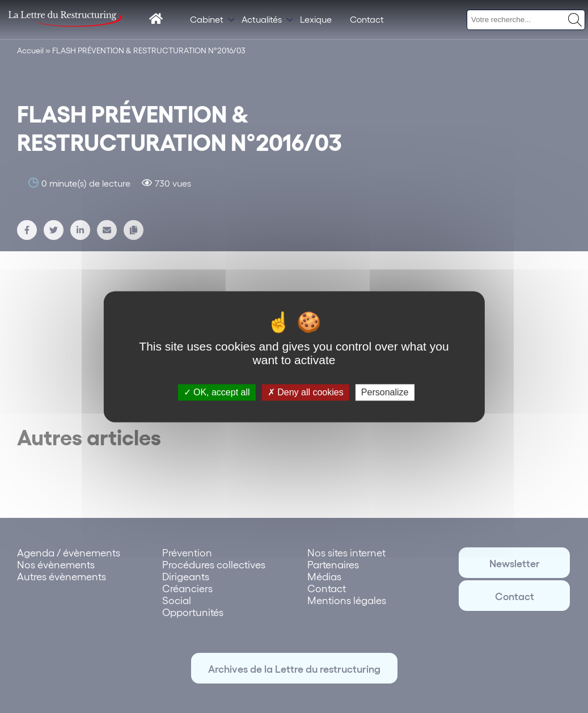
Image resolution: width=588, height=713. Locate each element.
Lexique (316, 19)
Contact (367, 19)
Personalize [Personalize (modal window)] (385, 392)
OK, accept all (217, 392)
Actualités (262, 19)
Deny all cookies (306, 392)
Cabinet (207, 19)
